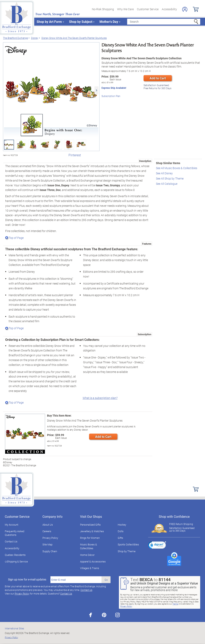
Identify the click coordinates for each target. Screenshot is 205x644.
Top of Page (14, 238)
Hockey (122, 525)
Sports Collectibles (128, 544)
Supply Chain (50, 551)
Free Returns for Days (157, 86)
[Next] (96, 90)
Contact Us (11, 541)
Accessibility (169, 9)
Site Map (47, 544)
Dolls (121, 531)
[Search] (164, 22)
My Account (12, 525)
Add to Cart (158, 78)
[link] (157, 546)
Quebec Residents (15, 555)
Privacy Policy (50, 538)
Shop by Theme (127, 551)
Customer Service (148, 9)
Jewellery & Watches (92, 531)
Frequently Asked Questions (15, 533)
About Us (48, 525)
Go (106, 580)
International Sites (14, 628)
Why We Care (125, 9)
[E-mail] (76, 580)
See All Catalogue (167, 184)
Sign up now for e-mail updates (27, 579)
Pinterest (75, 155)
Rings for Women (90, 538)
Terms (175, 604)
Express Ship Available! (114, 88)
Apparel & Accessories (93, 561)
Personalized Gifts (90, 525)
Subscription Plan (111, 95)
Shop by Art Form (49, 22)
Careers (47, 531)
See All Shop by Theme (170, 178)
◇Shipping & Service (16, 561)
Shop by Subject (81, 22)
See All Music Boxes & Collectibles (177, 168)
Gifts (120, 538)
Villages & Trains (90, 568)
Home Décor (87, 555)
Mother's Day (109, 22)
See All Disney (164, 173)
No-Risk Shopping (103, 9)
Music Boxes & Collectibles (88, 546)
